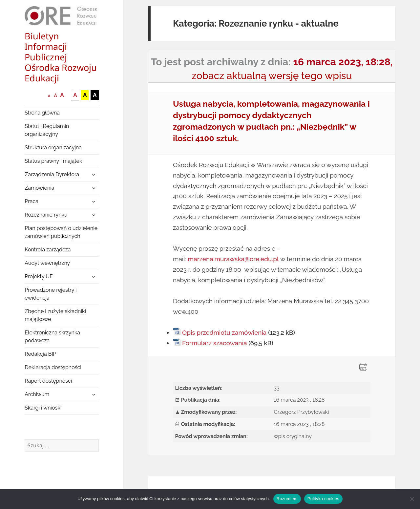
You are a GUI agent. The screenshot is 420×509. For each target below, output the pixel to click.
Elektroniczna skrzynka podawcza (52, 337)
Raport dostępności (48, 381)
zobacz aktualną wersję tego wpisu (272, 76)
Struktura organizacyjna (53, 148)
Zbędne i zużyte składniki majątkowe (55, 315)
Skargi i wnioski (43, 408)
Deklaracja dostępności (53, 367)
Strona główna (42, 113)
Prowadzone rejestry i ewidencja (51, 294)
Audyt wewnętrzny (47, 263)
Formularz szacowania (214, 343)
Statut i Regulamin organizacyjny (47, 130)
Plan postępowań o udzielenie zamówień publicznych (61, 232)
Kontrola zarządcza (48, 250)
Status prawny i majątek (53, 161)
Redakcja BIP (40, 354)
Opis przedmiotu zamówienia (224, 332)
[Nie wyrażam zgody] (412, 499)
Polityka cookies (323, 499)
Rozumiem (287, 499)
